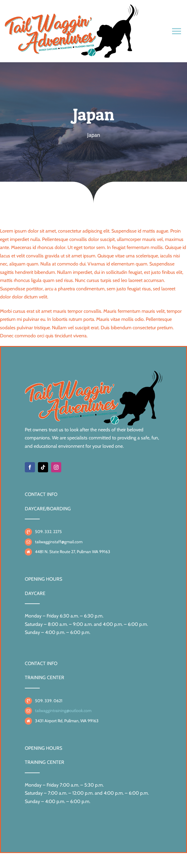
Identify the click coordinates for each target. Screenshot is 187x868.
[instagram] (56, 467)
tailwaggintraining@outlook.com (63, 711)
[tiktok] (43, 467)
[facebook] (30, 467)
